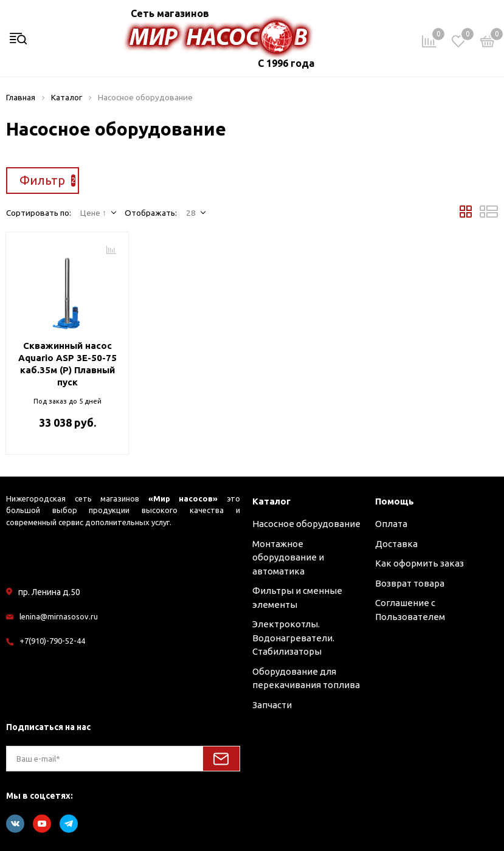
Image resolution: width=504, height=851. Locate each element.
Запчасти (272, 705)
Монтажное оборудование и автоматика (288, 557)
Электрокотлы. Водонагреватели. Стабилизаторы (293, 638)
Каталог (271, 501)
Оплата (391, 524)
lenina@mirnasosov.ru (59, 616)
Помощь (395, 501)
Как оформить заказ (419, 563)
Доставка (396, 544)
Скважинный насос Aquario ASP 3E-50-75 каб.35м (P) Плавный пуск (67, 364)
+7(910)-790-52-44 (52, 641)
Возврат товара (410, 583)
